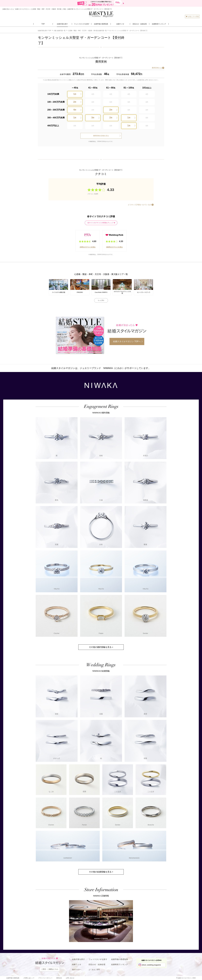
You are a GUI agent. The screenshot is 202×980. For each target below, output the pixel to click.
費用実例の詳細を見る (101, 136)
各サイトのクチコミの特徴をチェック (101, 223)
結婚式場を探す (78, 959)
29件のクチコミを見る (88, 247)
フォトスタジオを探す (98, 959)
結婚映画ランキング (120, 964)
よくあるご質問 (94, 970)
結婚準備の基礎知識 (120, 959)
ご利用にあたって (29, 978)
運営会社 (59, 978)
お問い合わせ (70, 978)
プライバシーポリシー (45, 978)
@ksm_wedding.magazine (151, 965)
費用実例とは (157, 68)
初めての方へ (77, 970)
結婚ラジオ (77, 964)
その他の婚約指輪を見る (100, 647)
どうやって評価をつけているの (140, 205)
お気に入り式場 (192, 17)
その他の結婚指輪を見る (100, 872)
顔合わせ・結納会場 (97, 964)
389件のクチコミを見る (114, 247)
